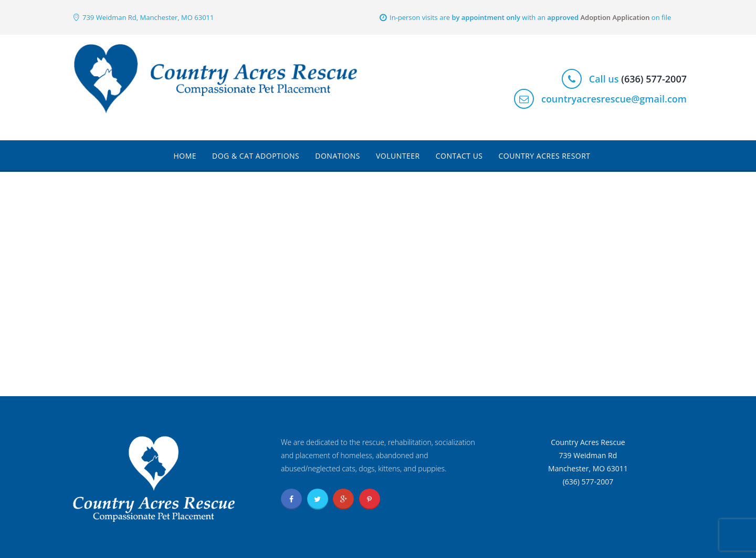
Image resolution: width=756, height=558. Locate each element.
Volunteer (398, 156)
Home (185, 156)
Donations (338, 156)
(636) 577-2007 (654, 79)
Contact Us (459, 156)
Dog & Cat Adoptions (256, 156)
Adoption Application (615, 17)
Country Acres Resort (545, 156)
